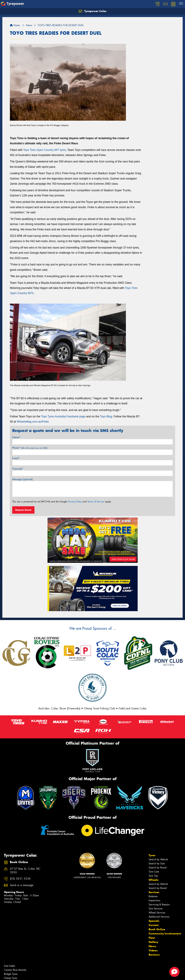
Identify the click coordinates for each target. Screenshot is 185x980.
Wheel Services (157, 913)
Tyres (152, 855)
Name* (16, 437)
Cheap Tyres (11, 978)
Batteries (153, 896)
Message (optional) (22, 479)
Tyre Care (154, 872)
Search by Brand (158, 868)
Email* (16, 458)
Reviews (154, 955)
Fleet (152, 938)
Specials (154, 921)
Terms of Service (96, 502)
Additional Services (159, 917)
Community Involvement (165, 934)
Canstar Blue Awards (15, 970)
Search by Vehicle (158, 859)
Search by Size (157, 863)
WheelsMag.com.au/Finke (33, 422)
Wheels (153, 880)
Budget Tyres (11, 974)
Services (154, 892)
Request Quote (23, 510)
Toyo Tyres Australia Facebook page (63, 416)
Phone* (30, 448)
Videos (153, 950)
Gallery (153, 942)
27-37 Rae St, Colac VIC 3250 (25, 871)
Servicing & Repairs (159, 904)
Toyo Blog (106, 416)
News (152, 946)
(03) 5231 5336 (20, 879)
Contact (154, 925)
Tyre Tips (153, 876)
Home (15, 25)
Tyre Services (156, 909)
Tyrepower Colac (92, 11)
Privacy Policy (75, 502)
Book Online (157, 929)
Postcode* (18, 469)
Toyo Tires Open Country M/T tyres (45, 150)
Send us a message (22, 885)
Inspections (154, 900)
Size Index (9, 966)
